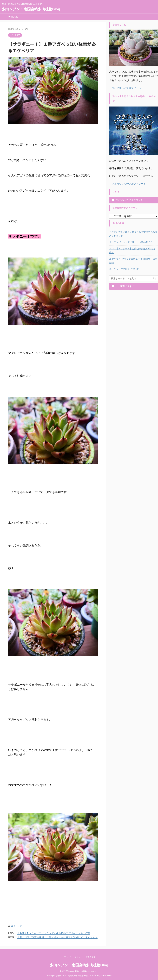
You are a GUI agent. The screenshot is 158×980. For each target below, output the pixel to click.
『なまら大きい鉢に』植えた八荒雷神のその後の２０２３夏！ (133, 234)
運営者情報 (91, 957)
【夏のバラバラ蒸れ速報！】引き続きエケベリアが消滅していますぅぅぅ (57, 937)
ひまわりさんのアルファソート (129, 184)
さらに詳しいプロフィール (126, 88)
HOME (13, 17)
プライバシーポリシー (72, 957)
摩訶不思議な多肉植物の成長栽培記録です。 (79, 971)
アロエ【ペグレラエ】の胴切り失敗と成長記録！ (132, 251)
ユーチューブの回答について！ (125, 269)
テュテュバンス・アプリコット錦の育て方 (131, 242)
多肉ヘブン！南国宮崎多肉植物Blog (31, 9)
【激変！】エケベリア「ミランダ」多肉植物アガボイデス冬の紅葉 (54, 933)
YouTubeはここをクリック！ (130, 200)
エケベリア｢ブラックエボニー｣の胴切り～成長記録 (133, 261)
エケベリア (16, 926)
